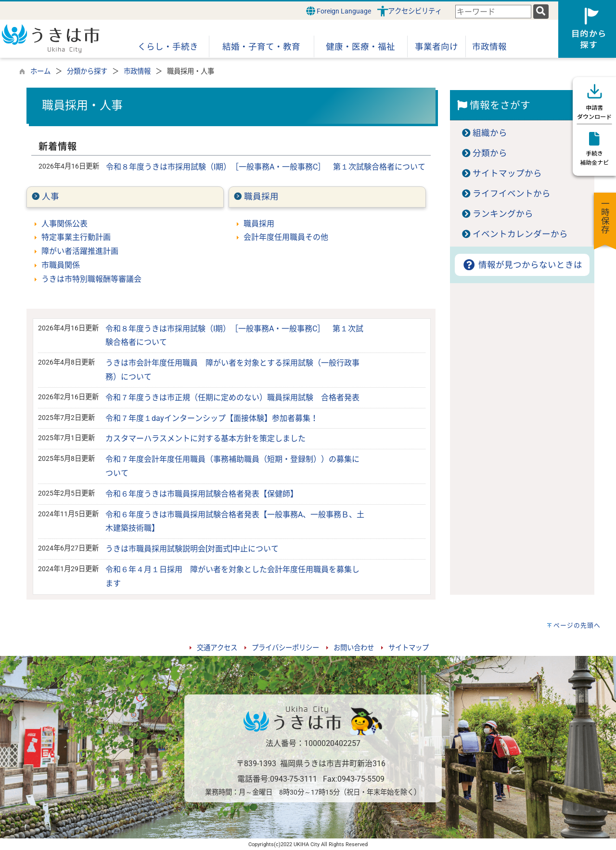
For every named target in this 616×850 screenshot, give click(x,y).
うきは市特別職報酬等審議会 (91, 279)
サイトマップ (409, 648)
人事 (51, 196)
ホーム (40, 72)
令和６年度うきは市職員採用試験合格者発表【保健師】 (202, 494)
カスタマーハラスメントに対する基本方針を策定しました (205, 438)
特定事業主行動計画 (76, 237)
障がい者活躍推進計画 (80, 251)
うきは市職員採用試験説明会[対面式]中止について (192, 549)
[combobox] (493, 12)
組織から (490, 133)
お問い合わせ (354, 648)
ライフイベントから (512, 194)
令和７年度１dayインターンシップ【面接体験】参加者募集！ (212, 418)
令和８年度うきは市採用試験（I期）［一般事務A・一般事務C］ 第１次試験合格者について (266, 167)
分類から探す (87, 72)
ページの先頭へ (577, 625)
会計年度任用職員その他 (286, 237)
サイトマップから (507, 173)
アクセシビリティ (415, 11)
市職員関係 (61, 265)
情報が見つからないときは (522, 265)
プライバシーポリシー (285, 648)
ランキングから (503, 214)
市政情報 (137, 72)
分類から (490, 153)
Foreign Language (339, 11)
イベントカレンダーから (520, 234)
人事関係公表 (64, 224)
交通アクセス (217, 648)
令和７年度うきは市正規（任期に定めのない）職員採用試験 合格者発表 (232, 398)
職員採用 (261, 196)
